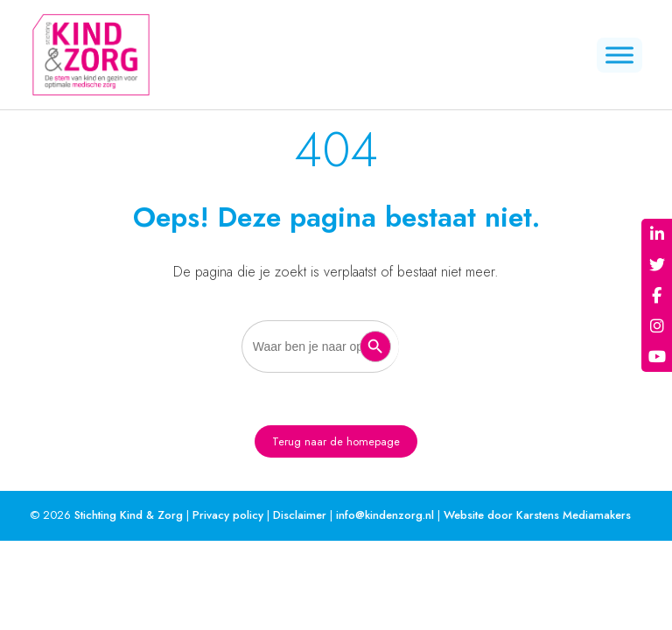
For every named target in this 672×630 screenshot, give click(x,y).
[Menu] (619, 55)
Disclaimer (300, 515)
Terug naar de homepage (336, 441)
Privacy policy (228, 515)
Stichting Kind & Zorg (129, 515)
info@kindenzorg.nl (385, 515)
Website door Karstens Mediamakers (537, 515)
